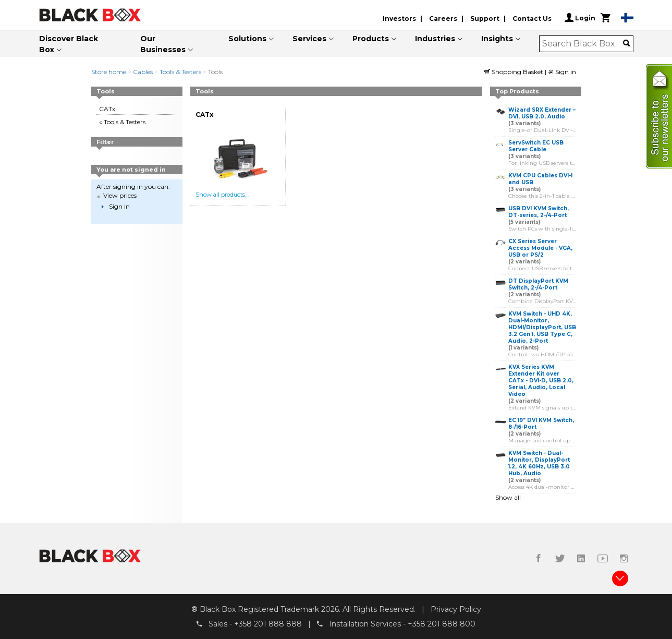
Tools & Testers (180, 72)
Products (371, 39)
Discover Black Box (69, 44)
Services (309, 39)
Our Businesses (163, 44)
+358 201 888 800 (442, 624)
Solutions (247, 39)
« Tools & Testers (122, 122)
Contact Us (532, 19)
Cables (143, 72)
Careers (443, 19)
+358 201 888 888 (268, 624)
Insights (497, 39)
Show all (508, 497)
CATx (107, 109)
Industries (435, 39)
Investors (399, 19)
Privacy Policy (456, 609)
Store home (109, 72)
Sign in (562, 72)
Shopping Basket (515, 72)
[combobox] (583, 44)
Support (485, 19)
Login (580, 18)
